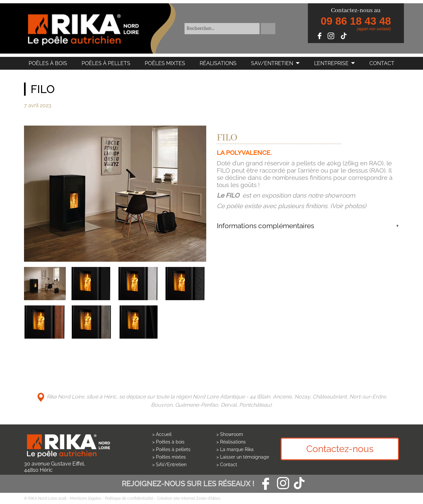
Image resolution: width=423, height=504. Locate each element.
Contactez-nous (340, 449)
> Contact (227, 465)
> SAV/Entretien (169, 465)
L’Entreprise (331, 63)
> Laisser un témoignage (243, 457)
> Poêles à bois (168, 442)
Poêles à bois (48, 63)
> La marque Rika (235, 449)
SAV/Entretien (272, 63)
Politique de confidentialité (129, 498)
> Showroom (230, 434)
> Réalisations (231, 442)
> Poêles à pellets (171, 449)
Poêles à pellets (106, 63)
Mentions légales (86, 498)
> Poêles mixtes (169, 457)
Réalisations (218, 63)
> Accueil (162, 434)
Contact (382, 63)
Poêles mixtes (165, 63)
